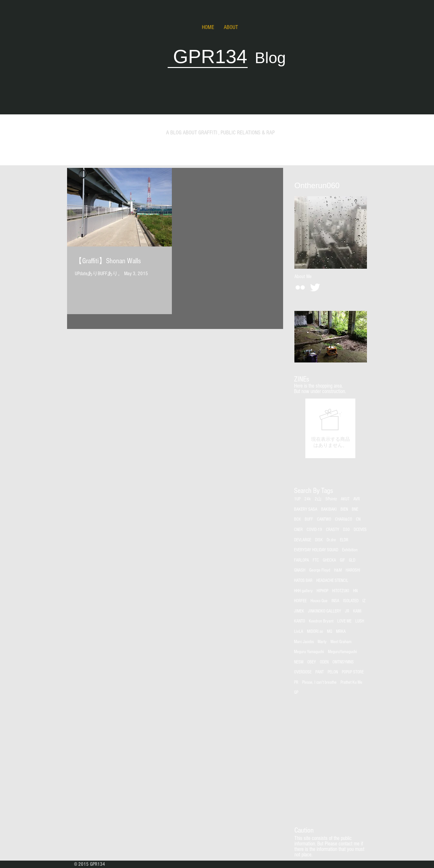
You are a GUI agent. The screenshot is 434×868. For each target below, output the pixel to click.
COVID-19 (314, 530)
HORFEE (300, 601)
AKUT (345, 499)
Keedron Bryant (321, 621)
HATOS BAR (303, 581)
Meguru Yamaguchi (309, 652)
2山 (318, 499)
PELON (333, 672)
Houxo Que (319, 601)
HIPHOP (322, 591)
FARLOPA (301, 560)
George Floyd (320, 570)
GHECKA (329, 560)
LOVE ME (344, 621)
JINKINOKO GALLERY (325, 611)
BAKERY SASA (306, 509)
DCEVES (360, 530)
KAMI (357, 611)
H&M (338, 570)
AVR (357, 499)
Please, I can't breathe (319, 682)
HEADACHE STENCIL (332, 581)
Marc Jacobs (304, 642)
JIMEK (299, 611)
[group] (330, 428)
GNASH (300, 570)
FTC (316, 560)
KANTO (300, 621)
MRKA (341, 632)
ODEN (324, 662)
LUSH (360, 621)
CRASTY (333, 530)
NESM (299, 662)
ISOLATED (351, 601)
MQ (330, 632)
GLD (352, 560)
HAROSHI (353, 570)
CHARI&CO (344, 519)
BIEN (344, 509)
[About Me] (303, 276)
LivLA (299, 632)
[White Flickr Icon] (300, 287)
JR (347, 611)
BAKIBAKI (329, 509)
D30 (346, 530)
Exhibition (350, 550)
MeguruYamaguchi (342, 652)
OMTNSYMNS (343, 662)
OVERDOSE (303, 672)
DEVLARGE (303, 540)
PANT (320, 672)
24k (308, 499)
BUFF (309, 519)
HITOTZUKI (341, 591)
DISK (319, 540)
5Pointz (331, 499)
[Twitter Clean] (315, 287)
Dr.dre (331, 540)
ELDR (344, 540)
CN (358, 519)
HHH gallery (303, 591)
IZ (364, 601)
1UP (297, 499)
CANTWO (324, 519)
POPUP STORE (353, 672)
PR (296, 682)
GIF (342, 560)
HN (355, 591)
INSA (335, 601)
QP (296, 692)
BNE (355, 509)
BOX (297, 519)
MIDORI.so (315, 632)
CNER (298, 530)
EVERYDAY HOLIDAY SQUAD (316, 550)
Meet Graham (341, 642)
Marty (322, 642)
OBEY (312, 662)
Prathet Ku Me (351, 682)
